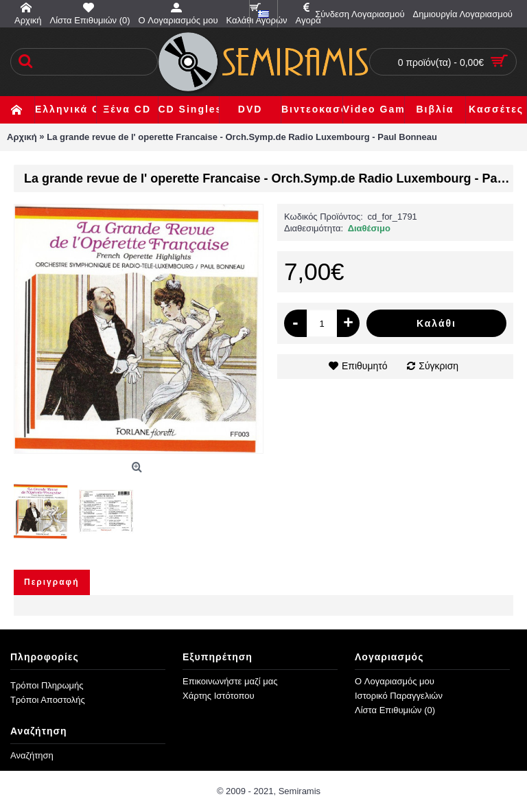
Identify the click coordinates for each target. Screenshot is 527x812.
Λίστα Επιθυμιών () (395, 710)
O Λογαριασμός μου (395, 681)
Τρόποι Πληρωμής (47, 685)
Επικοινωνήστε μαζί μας (230, 681)
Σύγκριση (438, 366)
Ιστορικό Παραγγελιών (399, 696)
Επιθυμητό (365, 366)
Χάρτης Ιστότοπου (219, 696)
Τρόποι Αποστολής (48, 700)
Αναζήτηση (32, 755)
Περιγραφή (52, 582)
